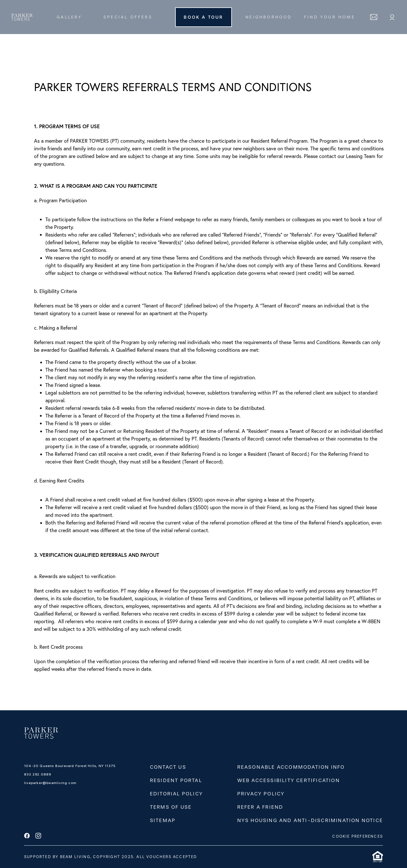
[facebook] (27, 836)
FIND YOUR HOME (330, 17)
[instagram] (38, 836)
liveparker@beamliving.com (50, 783)
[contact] (374, 17)
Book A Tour (203, 17)
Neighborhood (269, 17)
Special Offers (128, 17)
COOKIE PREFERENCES (358, 836)
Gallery (69, 17)
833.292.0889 (38, 774)
